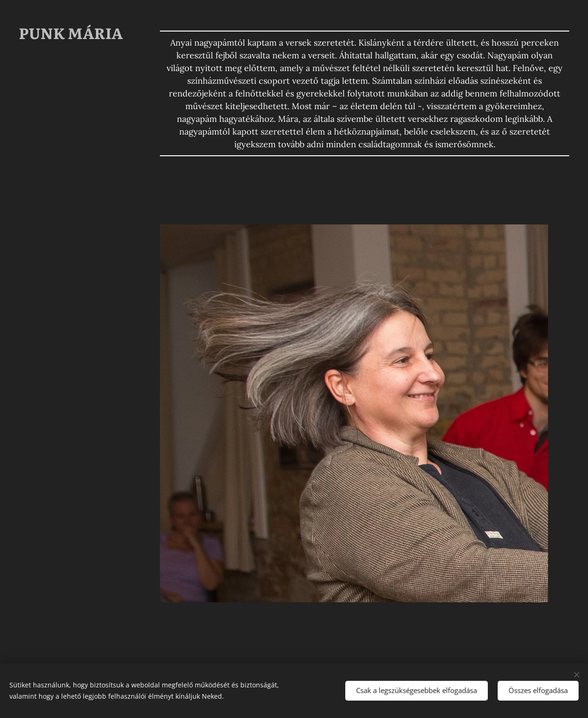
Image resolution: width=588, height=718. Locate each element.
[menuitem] (71, 227)
